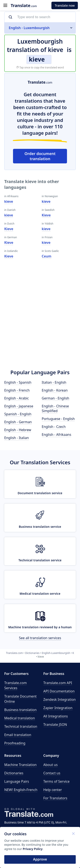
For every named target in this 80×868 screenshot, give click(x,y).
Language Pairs (17, 781)
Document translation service (40, 493)
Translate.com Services (15, 685)
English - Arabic (17, 398)
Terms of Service (56, 781)
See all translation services (40, 638)
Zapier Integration (58, 708)
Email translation (18, 735)
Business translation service (40, 527)
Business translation (20, 710)
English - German (18, 422)
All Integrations (56, 716)
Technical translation (21, 726)
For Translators (55, 798)
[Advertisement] (40, 320)
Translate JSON (55, 725)
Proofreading (15, 743)
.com (24, 5)
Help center (53, 790)
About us (50, 765)
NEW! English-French (21, 790)
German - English (56, 398)
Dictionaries (14, 773)
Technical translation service (40, 560)
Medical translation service (40, 594)
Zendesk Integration (60, 699)
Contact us (52, 773)
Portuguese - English (58, 419)
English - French (17, 390)
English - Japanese (19, 406)
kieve (9, 201)
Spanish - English (18, 414)
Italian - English (54, 382)
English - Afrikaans (57, 435)
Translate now (65, 5)
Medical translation (20, 718)
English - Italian (17, 438)
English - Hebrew (18, 430)
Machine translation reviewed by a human (40, 627)
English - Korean (55, 390)
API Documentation (59, 691)
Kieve (9, 229)
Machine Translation (20, 765)
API (58, 683)
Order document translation (40, 156)
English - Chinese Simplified (55, 408)
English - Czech (54, 427)
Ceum (47, 256)
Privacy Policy (33, 849)
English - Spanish (18, 382)
